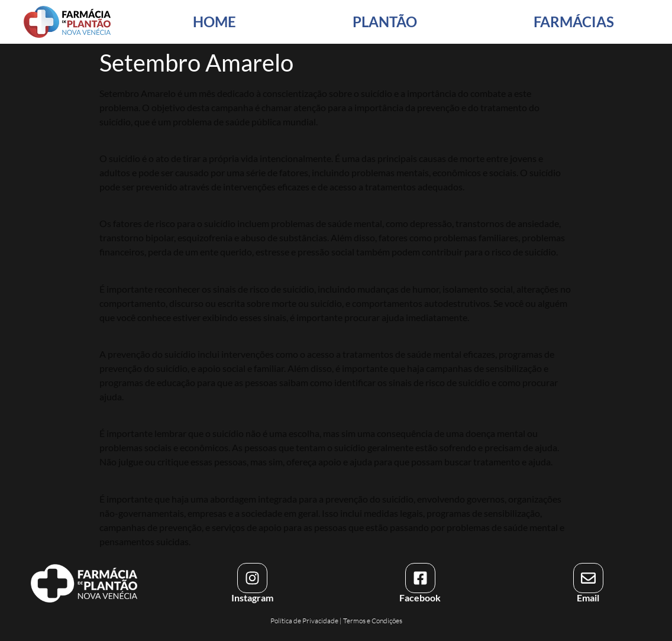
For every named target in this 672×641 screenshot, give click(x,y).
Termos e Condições (373, 621)
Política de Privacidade (304, 621)
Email (588, 598)
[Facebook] (420, 578)
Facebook (420, 598)
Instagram (252, 598)
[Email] (588, 578)
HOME (214, 22)
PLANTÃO (385, 22)
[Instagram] (252, 578)
